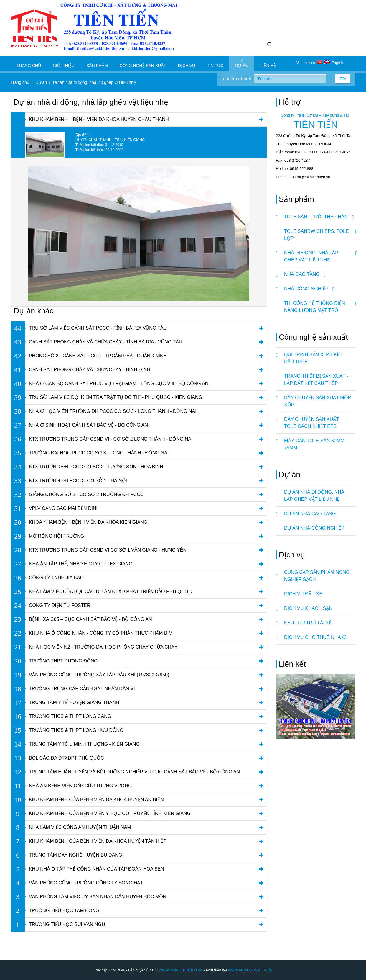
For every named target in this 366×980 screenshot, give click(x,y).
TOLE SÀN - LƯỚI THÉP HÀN (318, 217)
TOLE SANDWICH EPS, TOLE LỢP (320, 233)
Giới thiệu (64, 63)
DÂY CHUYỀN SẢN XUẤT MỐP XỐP (318, 401)
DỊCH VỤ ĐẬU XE (303, 594)
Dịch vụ (187, 63)
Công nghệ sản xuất (143, 63)
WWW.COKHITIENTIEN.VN (181, 970)
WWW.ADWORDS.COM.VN (250, 970)
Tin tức (215, 63)
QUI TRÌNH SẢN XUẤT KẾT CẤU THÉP (313, 358)
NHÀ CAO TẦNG (304, 274)
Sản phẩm (97, 63)
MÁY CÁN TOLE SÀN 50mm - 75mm (316, 444)
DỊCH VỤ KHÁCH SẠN (308, 608)
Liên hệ (268, 63)
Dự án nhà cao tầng (310, 514)
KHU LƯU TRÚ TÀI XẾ (308, 623)
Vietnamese (310, 63)
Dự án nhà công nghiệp (314, 528)
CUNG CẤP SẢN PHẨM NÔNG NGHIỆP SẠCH (317, 576)
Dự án (242, 63)
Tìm (343, 79)
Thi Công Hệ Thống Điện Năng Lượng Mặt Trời (320, 305)
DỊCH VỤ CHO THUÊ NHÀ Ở (315, 637)
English (334, 63)
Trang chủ (29, 63)
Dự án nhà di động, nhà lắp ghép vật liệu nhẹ (314, 496)
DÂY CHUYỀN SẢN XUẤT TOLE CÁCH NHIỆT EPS (311, 423)
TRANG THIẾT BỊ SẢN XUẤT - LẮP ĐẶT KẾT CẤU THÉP (316, 380)
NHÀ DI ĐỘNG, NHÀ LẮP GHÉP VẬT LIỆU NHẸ (320, 254)
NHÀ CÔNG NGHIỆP (308, 289)
